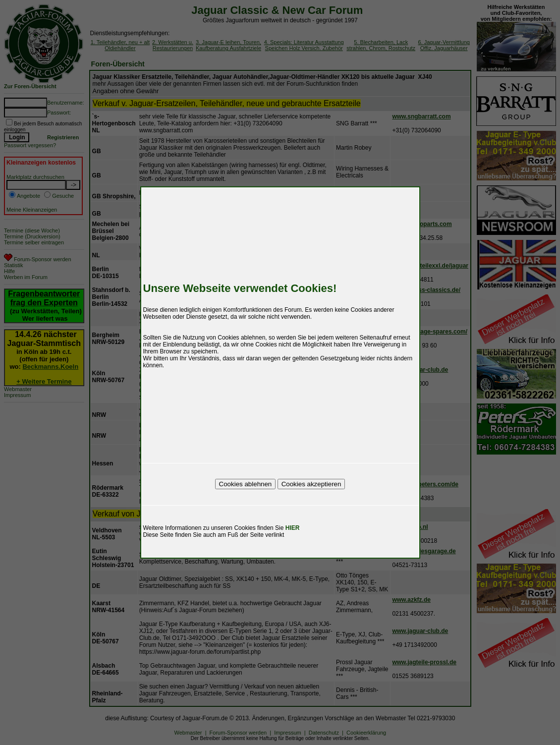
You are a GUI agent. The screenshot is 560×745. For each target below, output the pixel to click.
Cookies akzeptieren (311, 484)
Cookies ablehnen (246, 484)
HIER (293, 528)
